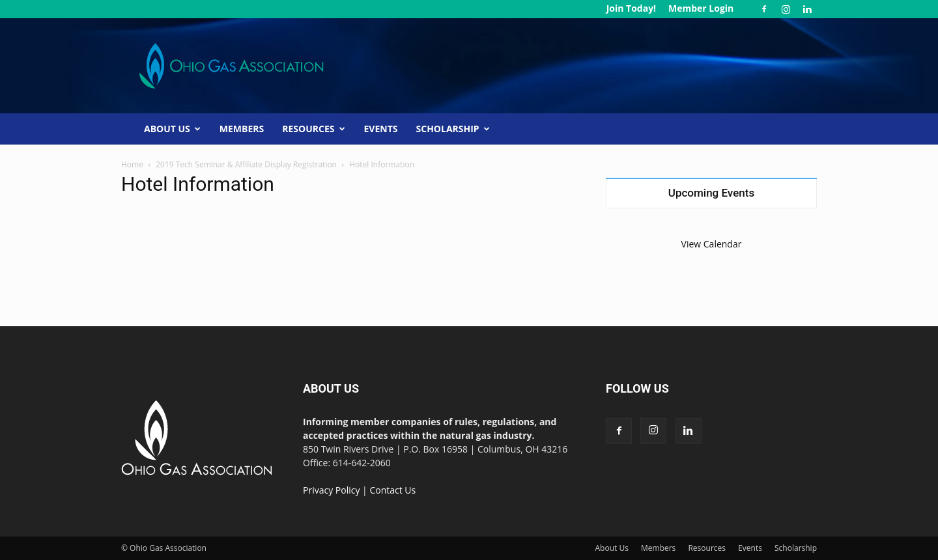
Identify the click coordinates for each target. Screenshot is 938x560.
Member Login (701, 8)
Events (381, 129)
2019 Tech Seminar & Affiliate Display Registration (246, 164)
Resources (313, 129)
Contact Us (392, 490)
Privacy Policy (331, 490)
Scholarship (453, 129)
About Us (172, 129)
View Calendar (712, 244)
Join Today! (631, 8)
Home (132, 164)
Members (242, 129)
